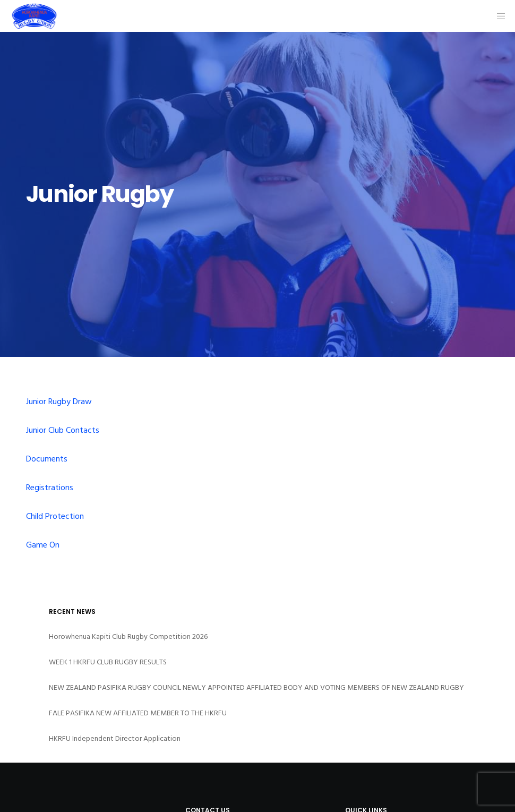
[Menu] (497, 16)
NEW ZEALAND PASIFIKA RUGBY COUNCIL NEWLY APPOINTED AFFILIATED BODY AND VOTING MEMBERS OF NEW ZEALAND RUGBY (256, 687)
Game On (43, 545)
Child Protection (55, 516)
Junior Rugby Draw (59, 401)
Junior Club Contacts (63, 430)
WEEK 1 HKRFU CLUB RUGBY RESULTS (108, 662)
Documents (47, 459)
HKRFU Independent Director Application (115, 738)
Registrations (50, 488)
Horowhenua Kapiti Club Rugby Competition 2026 (128, 636)
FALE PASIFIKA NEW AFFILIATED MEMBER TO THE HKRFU (138, 713)
